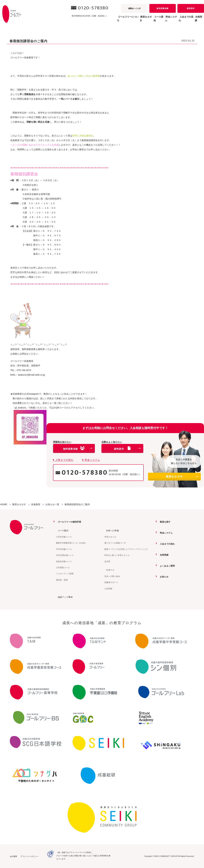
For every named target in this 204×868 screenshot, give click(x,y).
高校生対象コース (64, 561)
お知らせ (163, 576)
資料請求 (191, 8)
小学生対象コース (64, 537)
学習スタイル (110, 537)
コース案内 (62, 530)
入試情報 (108, 588)
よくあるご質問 (166, 565)
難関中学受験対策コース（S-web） (72, 543)
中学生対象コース (64, 549)
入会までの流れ (179, 20)
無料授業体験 (162, 8)
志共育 (107, 561)
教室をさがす (182, 477)
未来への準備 (111, 530)
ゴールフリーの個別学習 (69, 522)
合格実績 (197, 20)
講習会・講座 (62, 580)
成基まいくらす (134, 8)
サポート (109, 570)
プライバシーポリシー (29, 856)
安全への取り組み (112, 576)
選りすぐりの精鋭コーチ (115, 543)
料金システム (160, 20)
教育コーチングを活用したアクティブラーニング (126, 549)
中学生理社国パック (65, 555)
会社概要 (13, 856)
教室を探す (164, 522)
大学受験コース (63, 567)
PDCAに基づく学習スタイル (117, 555)
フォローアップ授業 (65, 574)
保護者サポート (111, 582)
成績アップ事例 (64, 597)
